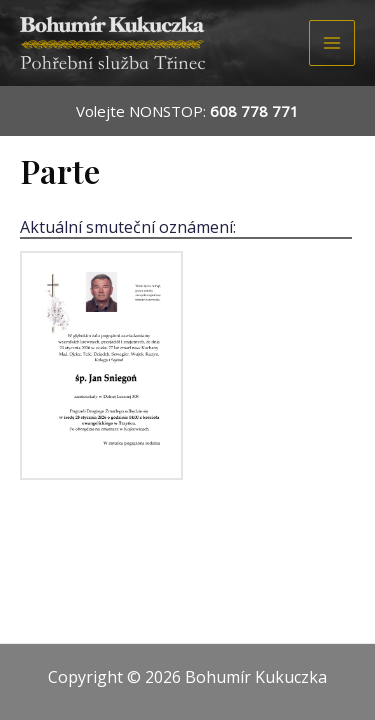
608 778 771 (254, 111)
